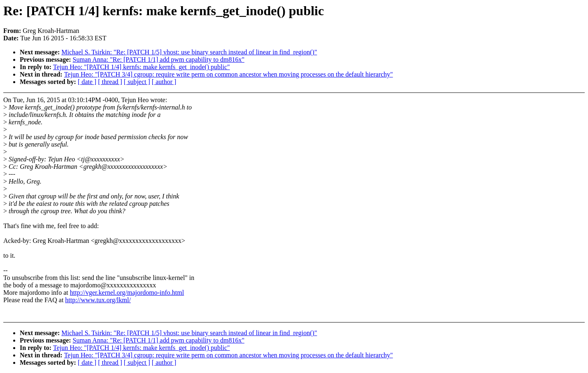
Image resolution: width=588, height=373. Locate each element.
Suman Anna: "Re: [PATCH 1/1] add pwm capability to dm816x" (159, 59)
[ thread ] (110, 82)
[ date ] (87, 82)
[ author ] (164, 82)
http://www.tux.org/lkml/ (98, 300)
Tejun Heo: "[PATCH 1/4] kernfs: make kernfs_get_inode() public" (141, 67)
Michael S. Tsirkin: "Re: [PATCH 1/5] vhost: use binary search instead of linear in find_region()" (189, 52)
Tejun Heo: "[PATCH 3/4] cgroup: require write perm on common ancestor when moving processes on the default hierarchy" (229, 74)
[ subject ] (137, 82)
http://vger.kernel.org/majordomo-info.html (127, 293)
